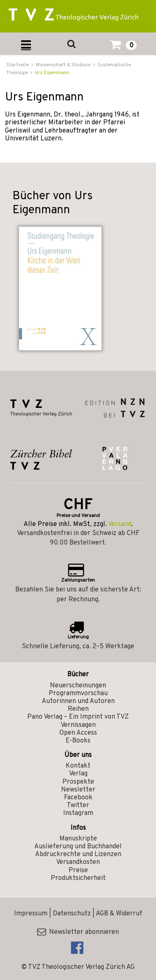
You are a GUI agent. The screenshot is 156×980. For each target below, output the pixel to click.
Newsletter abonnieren (78, 932)
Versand (120, 524)
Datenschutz (72, 914)
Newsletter (78, 790)
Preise (78, 871)
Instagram (78, 813)
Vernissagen (78, 725)
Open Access (78, 733)
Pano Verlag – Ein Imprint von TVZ (78, 717)
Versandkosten (78, 862)
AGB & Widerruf (119, 914)
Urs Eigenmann (52, 73)
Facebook (78, 798)
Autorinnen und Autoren (78, 701)
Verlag (78, 774)
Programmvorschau (78, 694)
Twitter (78, 805)
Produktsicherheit (78, 878)
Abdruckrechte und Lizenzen (78, 854)
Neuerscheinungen (78, 686)
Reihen (78, 709)
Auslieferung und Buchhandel (78, 847)
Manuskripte (78, 839)
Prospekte (78, 782)
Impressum (31, 914)
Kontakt (78, 766)
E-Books (78, 741)
